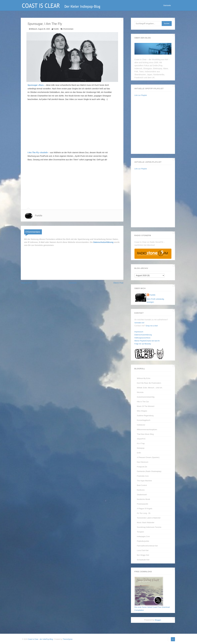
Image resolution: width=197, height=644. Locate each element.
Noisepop (141, 448)
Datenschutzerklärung (103, 242)
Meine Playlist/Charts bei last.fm (147, 341)
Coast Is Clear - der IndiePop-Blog (41, 639)
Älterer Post (118, 283)
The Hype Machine (144, 481)
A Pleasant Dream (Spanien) (148, 457)
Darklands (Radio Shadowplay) (149, 471)
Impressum (139, 332)
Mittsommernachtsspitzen (147, 429)
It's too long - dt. (144, 513)
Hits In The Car (143, 402)
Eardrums (141, 490)
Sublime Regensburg (145, 416)
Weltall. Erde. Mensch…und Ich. (150, 388)
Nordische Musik (144, 499)
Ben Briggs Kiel (143, 555)
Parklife (39, 216)
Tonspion (140, 532)
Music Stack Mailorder (146, 522)
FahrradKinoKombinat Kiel (147, 546)
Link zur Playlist (141, 95)
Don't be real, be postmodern (149, 383)
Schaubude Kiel (143, 560)
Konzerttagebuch (144, 420)
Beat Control (142, 485)
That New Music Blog (145, 434)
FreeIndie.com (143, 476)
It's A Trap (141, 443)
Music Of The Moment (146, 406)
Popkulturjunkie (143, 541)
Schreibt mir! (139, 323)
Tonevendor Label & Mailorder (149, 518)
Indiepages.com (143, 536)
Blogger (158, 620)
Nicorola (140, 392)
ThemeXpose (68, 639)
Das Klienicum (143, 462)
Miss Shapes (142, 411)
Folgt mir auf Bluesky (143, 344)
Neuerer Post (26, 283)
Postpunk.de (142, 467)
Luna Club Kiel (143, 550)
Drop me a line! (152, 326)
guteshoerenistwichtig (146, 397)
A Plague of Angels (145, 509)
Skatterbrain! (142, 495)
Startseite (167, 5)
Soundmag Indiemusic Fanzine (149, 527)
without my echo (144, 378)
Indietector (141, 425)
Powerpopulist (143, 504)
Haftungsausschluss (142, 338)
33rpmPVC (141, 439)
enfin (139, 453)
